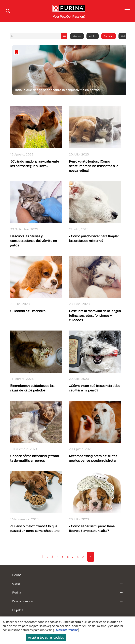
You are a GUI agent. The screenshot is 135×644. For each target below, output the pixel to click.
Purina (17, 592)
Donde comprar (23, 601)
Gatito (124, 36)
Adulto (93, 36)
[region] (67, 630)
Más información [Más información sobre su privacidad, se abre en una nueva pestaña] (67, 630)
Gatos (16, 584)
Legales (18, 610)
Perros (17, 575)
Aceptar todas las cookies (46, 638)
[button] (127, 11)
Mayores (77, 36)
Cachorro (109, 36)
